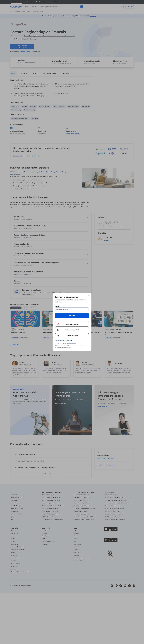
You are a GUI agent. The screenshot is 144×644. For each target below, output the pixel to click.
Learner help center (72, 343)
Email (57, 306)
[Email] (72, 310)
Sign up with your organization (63, 340)
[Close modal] (89, 295)
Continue (72, 316)
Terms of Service (64, 347)
